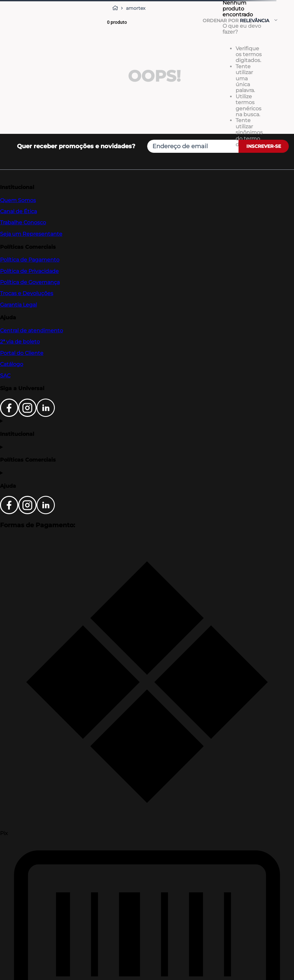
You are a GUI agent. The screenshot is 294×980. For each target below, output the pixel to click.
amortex (136, 8)
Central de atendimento (31, 331)
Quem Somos (18, 200)
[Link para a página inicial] (116, 8)
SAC (5, 376)
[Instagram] (27, 415)
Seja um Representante (31, 234)
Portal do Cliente (22, 353)
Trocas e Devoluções (27, 293)
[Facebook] (9, 415)
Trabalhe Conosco (23, 222)
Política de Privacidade (29, 271)
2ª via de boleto (20, 342)
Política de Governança (30, 282)
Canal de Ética (18, 211)
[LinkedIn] (46, 415)
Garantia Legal (18, 305)
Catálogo (12, 364)
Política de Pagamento (30, 260)
